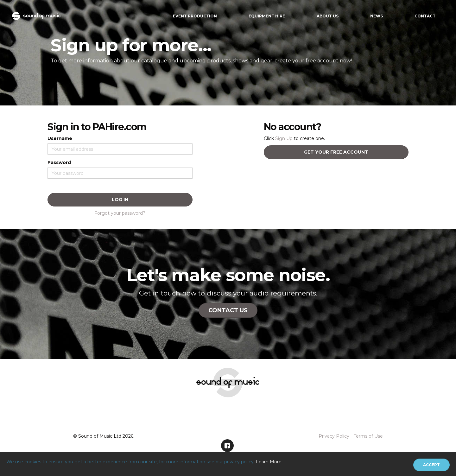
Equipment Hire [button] (267, 16)
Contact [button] (425, 16)
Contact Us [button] (228, 310)
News (377, 16)
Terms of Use (368, 436)
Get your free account (336, 152)
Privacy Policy (334, 436)
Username (60, 138)
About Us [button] (328, 16)
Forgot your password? (120, 213)
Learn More (269, 462)
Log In (120, 200)
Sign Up (284, 138)
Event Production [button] (195, 16)
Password (59, 162)
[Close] (431, 465)
